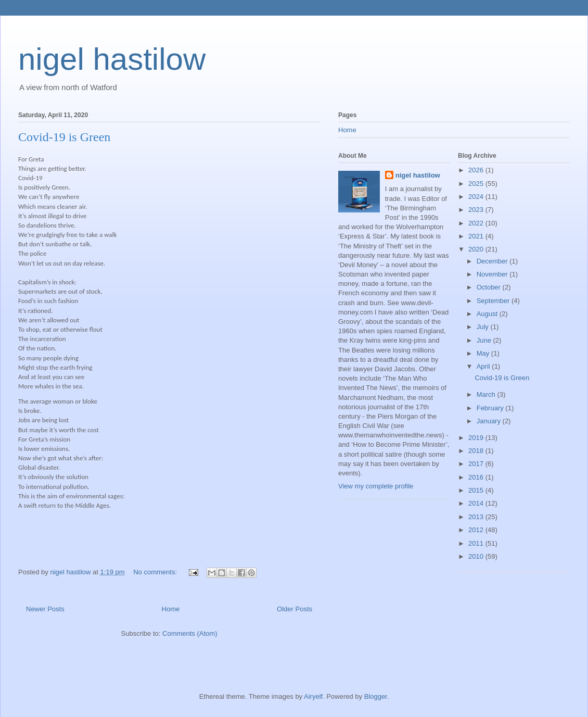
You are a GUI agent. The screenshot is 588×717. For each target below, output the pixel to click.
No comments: (156, 572)
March (487, 394)
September (494, 301)
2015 (477, 490)
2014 (477, 503)
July (484, 327)
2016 (477, 477)
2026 (477, 170)
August (488, 314)
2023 (477, 210)
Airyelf (313, 696)
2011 (477, 543)
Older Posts (295, 609)
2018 (477, 451)
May (484, 353)
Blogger (376, 696)
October (490, 287)
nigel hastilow (112, 59)
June (485, 340)
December (493, 261)
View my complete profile (376, 486)
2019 (477, 438)
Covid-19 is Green (64, 137)
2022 (477, 223)
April (484, 366)
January (490, 421)
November (493, 274)
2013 (477, 517)
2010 (477, 556)
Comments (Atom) (190, 633)
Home (171, 609)
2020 (477, 249)
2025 (477, 184)
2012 (477, 530)
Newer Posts (45, 609)
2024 (477, 197)
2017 (477, 464)
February (491, 408)
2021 (477, 236)
